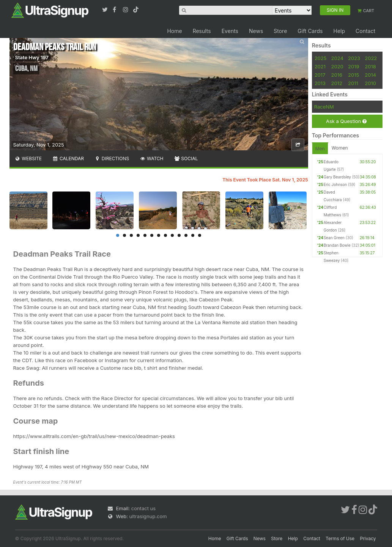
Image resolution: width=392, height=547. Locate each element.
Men (320, 149)
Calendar (68, 158)
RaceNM (324, 107)
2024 (337, 58)
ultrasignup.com (148, 516)
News (256, 31)
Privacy (368, 538)
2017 (320, 75)
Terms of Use (340, 538)
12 (193, 235)
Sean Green (334, 238)
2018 (370, 66)
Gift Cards (310, 31)
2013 (320, 83)
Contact (365, 31)
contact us (143, 508)
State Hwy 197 (32, 57)
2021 (320, 66)
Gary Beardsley (337, 177)
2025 (321, 58)
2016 (337, 75)
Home (174, 31)
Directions (112, 158)
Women (340, 148)
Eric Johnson (335, 184)
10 (179, 235)
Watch (151, 158)
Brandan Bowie (337, 245)
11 (186, 235)
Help (339, 31)
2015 (353, 75)
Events (230, 31)
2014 (370, 75)
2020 (337, 66)
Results (202, 31)
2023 (354, 58)
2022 (371, 58)
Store (280, 31)
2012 (337, 83)
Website (28, 158)
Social (186, 158)
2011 (353, 83)
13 (200, 235)
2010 (370, 83)
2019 (353, 66)
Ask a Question (346, 121)
